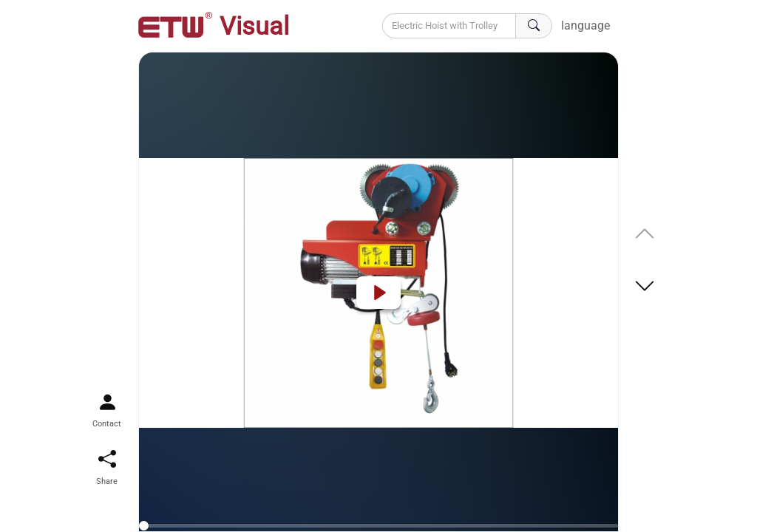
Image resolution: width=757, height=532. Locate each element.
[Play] (378, 293)
